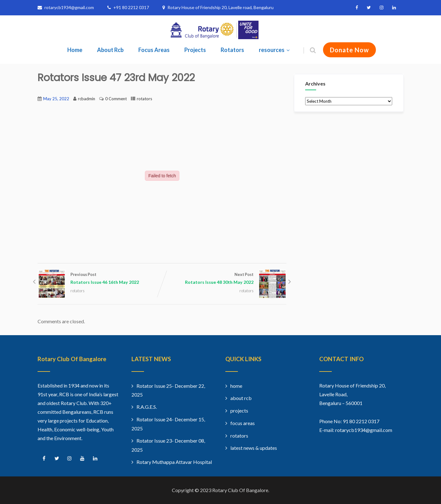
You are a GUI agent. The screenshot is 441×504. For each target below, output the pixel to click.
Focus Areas (154, 50)
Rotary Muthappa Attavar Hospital (174, 462)
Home (75, 50)
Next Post (224, 279)
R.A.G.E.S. (147, 407)
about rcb (241, 398)
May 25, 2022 (56, 99)
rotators (144, 99)
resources (275, 50)
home (236, 386)
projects (239, 410)
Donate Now (349, 50)
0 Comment (116, 99)
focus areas (243, 423)
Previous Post (100, 279)
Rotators (232, 50)
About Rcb (110, 50)
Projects (195, 50)
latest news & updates (254, 448)
